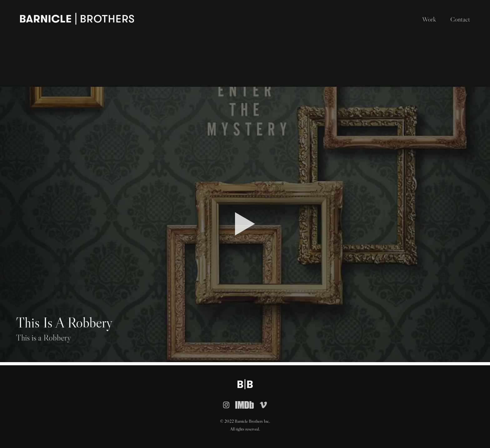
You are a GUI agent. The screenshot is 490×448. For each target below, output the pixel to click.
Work (429, 19)
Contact (460, 19)
